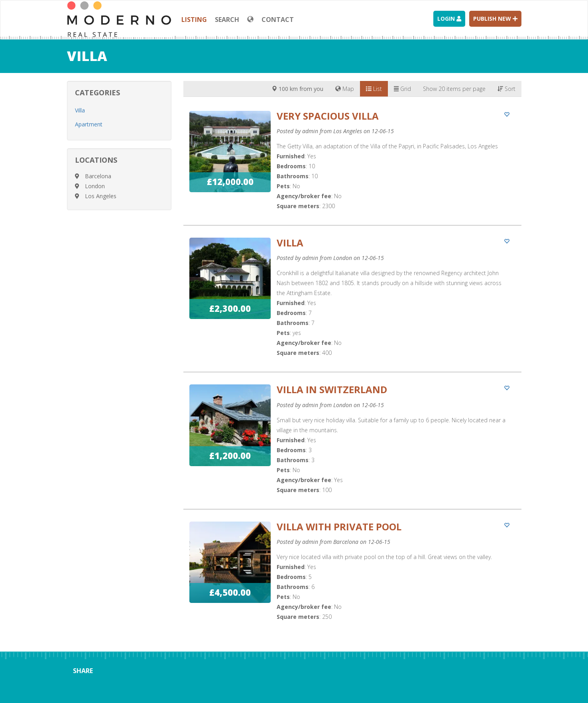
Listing (194, 20)
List (374, 89)
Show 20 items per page (454, 89)
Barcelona (98, 176)
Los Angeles (101, 196)
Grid (402, 89)
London (95, 186)
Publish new (495, 19)
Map (345, 89)
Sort (506, 89)
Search (227, 20)
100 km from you (297, 89)
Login (449, 19)
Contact (278, 20)
